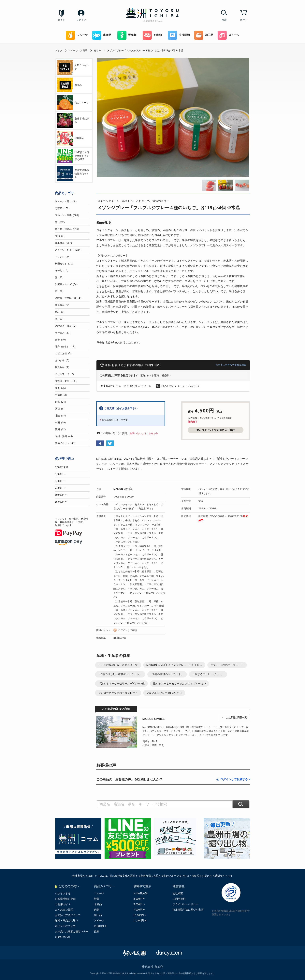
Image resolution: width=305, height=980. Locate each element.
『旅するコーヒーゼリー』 (208, 674)
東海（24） (61, 402)
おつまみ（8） (63, 360)
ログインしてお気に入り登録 (216, 430)
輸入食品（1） (63, 367)
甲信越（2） (62, 395)
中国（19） (61, 423)
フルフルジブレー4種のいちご (164, 693)
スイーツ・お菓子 (78, 51)
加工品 (204, 35)
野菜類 (127, 35)
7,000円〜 (60, 488)
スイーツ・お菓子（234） (69, 250)
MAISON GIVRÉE (123, 489)
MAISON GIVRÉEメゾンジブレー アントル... (174, 665)
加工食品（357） (64, 243)
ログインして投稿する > (235, 779)
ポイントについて (65, 926)
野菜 (97, 899)
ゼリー (97, 51)
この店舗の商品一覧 (236, 718)
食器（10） (61, 340)
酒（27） (60, 291)
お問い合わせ (63, 937)
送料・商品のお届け (67, 921)
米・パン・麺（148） (66, 201)
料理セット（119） (65, 264)
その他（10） (62, 271)
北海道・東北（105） (66, 381)
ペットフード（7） (65, 374)
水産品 (102, 35)
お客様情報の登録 (65, 899)
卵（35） (60, 277)
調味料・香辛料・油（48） (69, 298)
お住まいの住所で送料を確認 (231, 365)
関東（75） (61, 388)
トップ (59, 51)
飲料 (97, 932)
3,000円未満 (62, 467)
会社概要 (178, 893)
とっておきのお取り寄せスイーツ (118, 665)
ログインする (63, 893)
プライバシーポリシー (185, 904)
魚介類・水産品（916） (68, 229)
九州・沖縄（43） (65, 436)
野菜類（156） (63, 208)
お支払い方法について (68, 915)
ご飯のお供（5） (64, 353)
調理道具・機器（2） (66, 326)
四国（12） (61, 429)
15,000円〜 (61, 502)
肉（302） (61, 222)
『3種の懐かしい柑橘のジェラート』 (120, 674)
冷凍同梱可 (101, 926)
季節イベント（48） (66, 443)
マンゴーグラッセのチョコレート (118, 693)
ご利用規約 (179, 899)
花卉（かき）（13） (66, 347)
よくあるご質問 (64, 910)
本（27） (60, 319)
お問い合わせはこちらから (144, 433)
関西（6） (60, 409)
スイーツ (229, 35)
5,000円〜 (60, 481)
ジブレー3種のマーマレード (227, 665)
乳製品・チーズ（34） (67, 284)
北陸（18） (61, 416)
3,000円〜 (60, 474)
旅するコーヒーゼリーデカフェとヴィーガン (180, 683)
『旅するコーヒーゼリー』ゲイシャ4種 (121, 683)
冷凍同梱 (179, 35)
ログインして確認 (128, 630)
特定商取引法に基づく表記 (188, 910)
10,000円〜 (61, 495)
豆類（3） (60, 236)
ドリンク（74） (63, 257)
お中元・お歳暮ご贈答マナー (72, 932)
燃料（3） (60, 312)
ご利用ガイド (63, 904)
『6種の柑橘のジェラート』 (167, 674)
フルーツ (77, 35)
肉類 (97, 910)
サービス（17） (63, 333)
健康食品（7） (63, 305)
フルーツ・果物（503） (68, 215)
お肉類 (152, 35)
